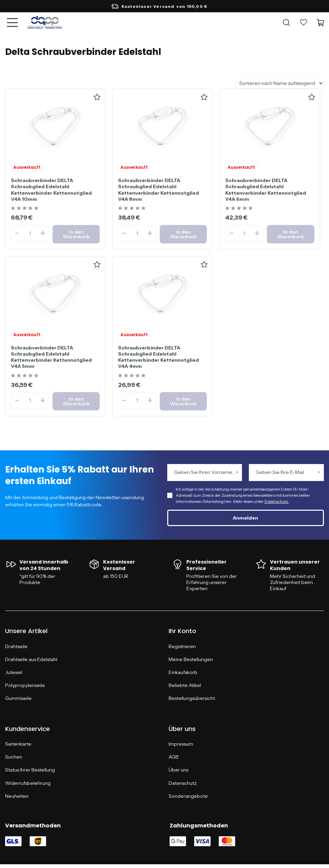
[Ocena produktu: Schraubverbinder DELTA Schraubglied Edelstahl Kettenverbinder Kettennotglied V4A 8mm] (133, 208)
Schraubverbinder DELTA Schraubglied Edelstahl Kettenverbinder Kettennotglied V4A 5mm (51, 357)
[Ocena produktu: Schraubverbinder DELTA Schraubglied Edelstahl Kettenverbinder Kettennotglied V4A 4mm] (133, 376)
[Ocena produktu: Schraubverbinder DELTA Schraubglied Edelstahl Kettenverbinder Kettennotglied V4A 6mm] (240, 208)
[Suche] (286, 23)
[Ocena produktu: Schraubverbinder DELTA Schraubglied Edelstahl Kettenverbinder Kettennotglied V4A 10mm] (25, 208)
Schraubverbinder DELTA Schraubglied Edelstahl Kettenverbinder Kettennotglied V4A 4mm (159, 357)
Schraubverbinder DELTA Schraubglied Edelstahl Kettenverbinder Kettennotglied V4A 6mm (266, 190)
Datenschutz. (277, 501)
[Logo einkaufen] (45, 23)
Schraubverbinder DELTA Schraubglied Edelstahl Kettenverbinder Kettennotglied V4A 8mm (159, 190)
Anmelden (245, 518)
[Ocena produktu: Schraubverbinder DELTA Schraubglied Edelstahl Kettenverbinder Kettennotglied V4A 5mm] (25, 376)
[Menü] (12, 23)
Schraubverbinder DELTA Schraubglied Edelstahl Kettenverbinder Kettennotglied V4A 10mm (51, 190)
